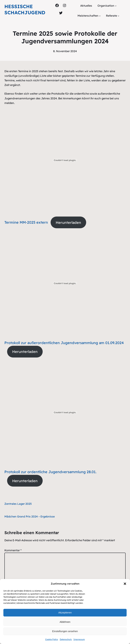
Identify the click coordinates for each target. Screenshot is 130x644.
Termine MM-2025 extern (26, 222)
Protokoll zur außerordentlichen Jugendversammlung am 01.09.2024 (64, 343)
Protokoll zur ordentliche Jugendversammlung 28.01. (50, 472)
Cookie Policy (52, 639)
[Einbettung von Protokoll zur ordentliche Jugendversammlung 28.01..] (65, 413)
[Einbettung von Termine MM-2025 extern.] (65, 160)
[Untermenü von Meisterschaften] (100, 16)
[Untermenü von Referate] (118, 16)
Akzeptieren (65, 612)
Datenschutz (66, 639)
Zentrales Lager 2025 (18, 504)
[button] (125, 584)
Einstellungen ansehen (65, 631)
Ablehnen (65, 622)
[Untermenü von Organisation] (116, 6)
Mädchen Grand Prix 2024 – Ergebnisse (30, 516)
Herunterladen (68, 222)
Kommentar (13, 550)
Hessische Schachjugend (25, 9)
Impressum (79, 639)
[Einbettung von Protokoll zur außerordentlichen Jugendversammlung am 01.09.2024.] (65, 283)
